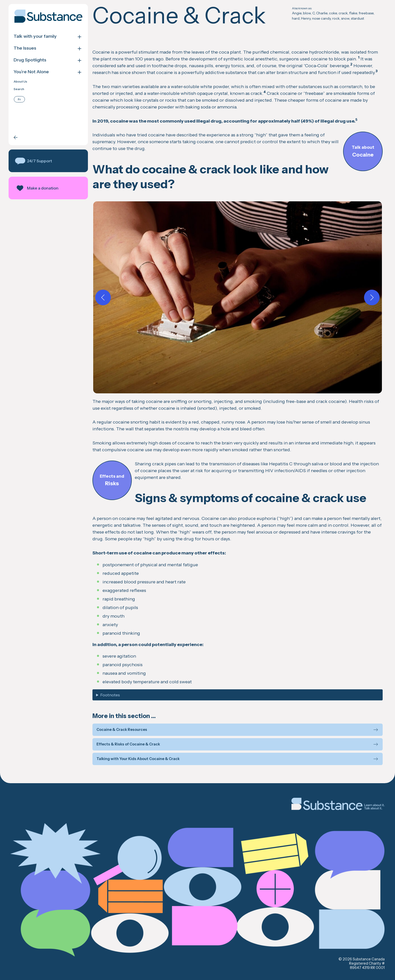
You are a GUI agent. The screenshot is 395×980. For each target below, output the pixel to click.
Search (19, 89)
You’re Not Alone (31, 72)
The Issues (25, 48)
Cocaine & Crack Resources (122, 730)
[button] (48, 161)
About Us (20, 82)
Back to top (390, 963)
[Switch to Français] (19, 99)
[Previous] (103, 297)
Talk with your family (35, 36)
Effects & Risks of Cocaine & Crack (128, 744)
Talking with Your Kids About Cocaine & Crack (138, 759)
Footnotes (110, 695)
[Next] (372, 297)
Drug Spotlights (30, 60)
